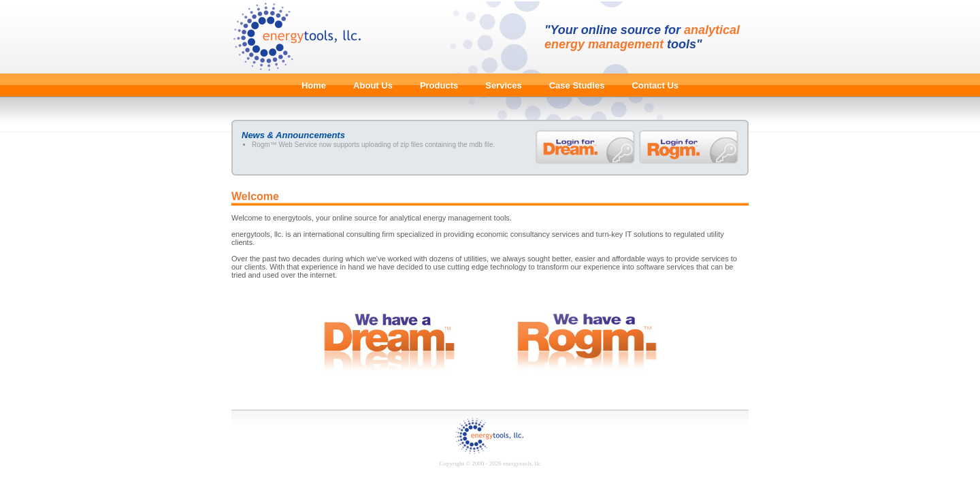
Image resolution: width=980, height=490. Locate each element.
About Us (373, 85)
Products (439, 85)
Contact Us (655, 85)
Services (504, 85)
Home (314, 85)
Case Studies (577, 85)
